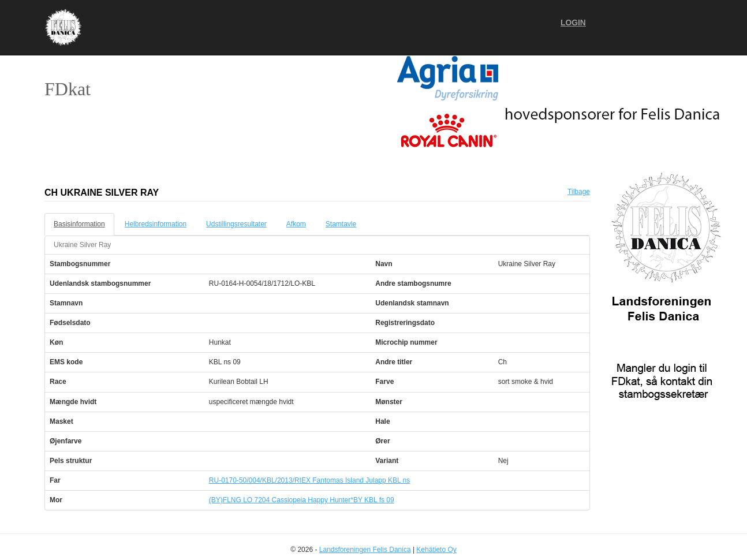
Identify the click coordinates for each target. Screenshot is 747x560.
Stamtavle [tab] (341, 224)
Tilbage (579, 192)
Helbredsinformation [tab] (156, 224)
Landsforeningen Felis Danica (365, 550)
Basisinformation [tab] (79, 224)
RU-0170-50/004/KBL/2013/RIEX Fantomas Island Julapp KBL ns (309, 480)
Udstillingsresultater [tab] (236, 224)
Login (573, 23)
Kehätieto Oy (436, 550)
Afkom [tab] (296, 224)
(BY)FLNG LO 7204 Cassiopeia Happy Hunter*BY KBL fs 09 (302, 500)
